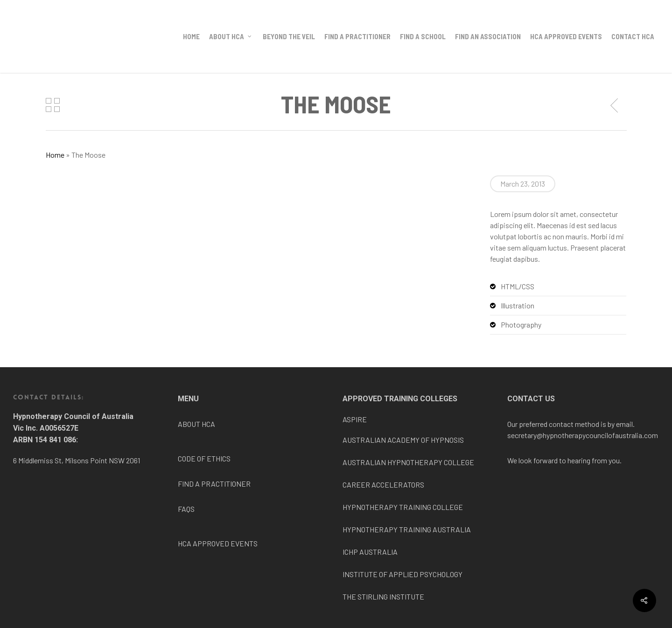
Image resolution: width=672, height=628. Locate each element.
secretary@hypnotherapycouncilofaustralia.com (583, 435)
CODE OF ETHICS (204, 458)
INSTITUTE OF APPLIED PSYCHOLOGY (402, 574)
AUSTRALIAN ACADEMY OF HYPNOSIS (403, 440)
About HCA (231, 37)
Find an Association (488, 37)
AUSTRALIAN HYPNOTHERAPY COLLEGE (408, 462)
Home (191, 37)
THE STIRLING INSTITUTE (383, 597)
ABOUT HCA (196, 424)
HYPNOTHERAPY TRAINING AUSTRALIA (407, 529)
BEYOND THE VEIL (289, 37)
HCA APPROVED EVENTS (218, 543)
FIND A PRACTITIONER (214, 484)
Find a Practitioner (357, 37)
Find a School (423, 37)
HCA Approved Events (566, 37)
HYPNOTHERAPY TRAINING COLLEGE (403, 507)
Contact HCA (633, 37)
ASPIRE (355, 419)
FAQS (186, 509)
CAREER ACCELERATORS (383, 485)
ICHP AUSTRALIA (370, 552)
